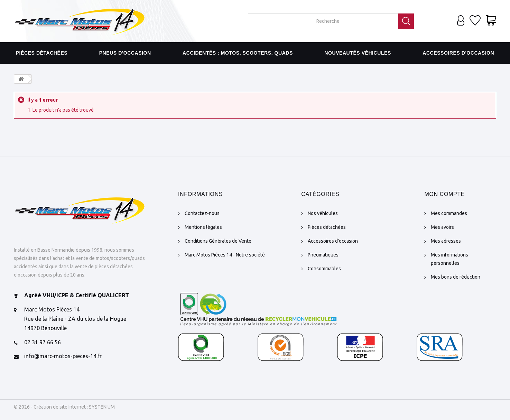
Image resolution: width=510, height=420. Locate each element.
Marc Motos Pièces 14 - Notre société (225, 255)
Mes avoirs (442, 227)
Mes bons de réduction (456, 277)
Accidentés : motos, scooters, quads (238, 53)
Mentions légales (203, 227)
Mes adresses (446, 241)
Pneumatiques (323, 255)
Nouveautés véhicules (358, 53)
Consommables (324, 269)
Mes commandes (449, 213)
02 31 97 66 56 (43, 342)
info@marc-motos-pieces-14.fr (63, 356)
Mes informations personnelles (449, 259)
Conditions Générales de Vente (218, 241)
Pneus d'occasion (125, 53)
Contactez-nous (202, 213)
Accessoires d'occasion (458, 53)
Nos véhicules (323, 213)
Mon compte (444, 194)
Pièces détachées (42, 53)
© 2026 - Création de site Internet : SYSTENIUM (64, 407)
